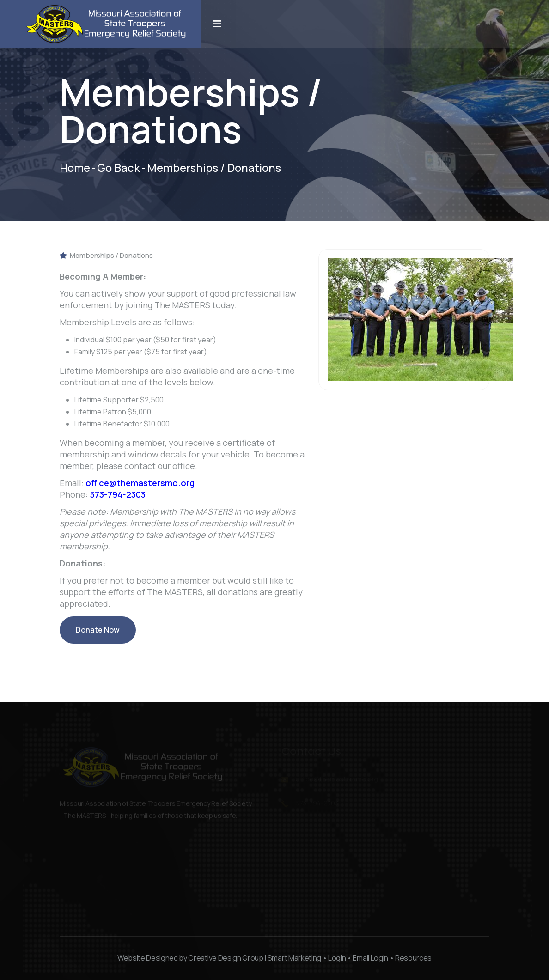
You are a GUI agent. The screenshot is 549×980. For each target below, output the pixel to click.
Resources (413, 958)
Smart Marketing (294, 958)
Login (337, 958)
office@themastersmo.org (140, 483)
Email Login (370, 958)
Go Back (119, 168)
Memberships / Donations (106, 255)
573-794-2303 (118, 494)
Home (75, 168)
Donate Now (98, 634)
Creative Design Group (226, 958)
